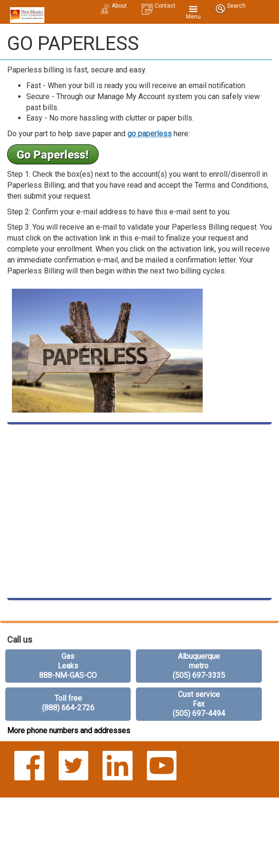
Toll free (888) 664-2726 (68, 703)
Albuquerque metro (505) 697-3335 (199, 666)
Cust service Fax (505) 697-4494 (199, 704)
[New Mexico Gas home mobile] (26, 12)
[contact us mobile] (159, 5)
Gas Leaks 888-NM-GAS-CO (68, 666)
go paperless (150, 134)
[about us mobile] (114, 5)
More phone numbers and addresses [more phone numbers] (69, 731)
